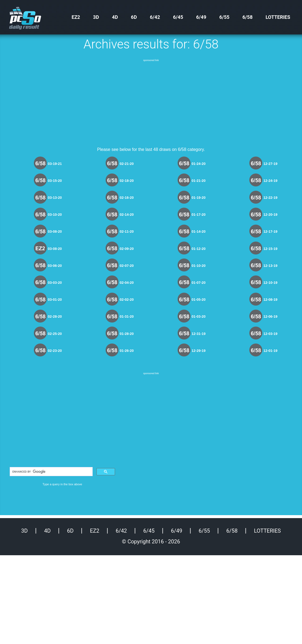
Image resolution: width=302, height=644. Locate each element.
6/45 (178, 17)
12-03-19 (270, 334)
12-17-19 (270, 231)
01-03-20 (199, 316)
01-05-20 (199, 300)
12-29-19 (199, 351)
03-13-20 (55, 198)
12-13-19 (270, 266)
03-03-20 (55, 283)
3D (96, 17)
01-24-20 (199, 164)
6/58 (247, 17)
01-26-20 (127, 351)
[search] (51, 472)
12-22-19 (270, 198)
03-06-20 (55, 266)
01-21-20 (199, 181)
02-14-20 (127, 215)
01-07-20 (199, 283)
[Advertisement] (151, 100)
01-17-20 (199, 215)
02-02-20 (127, 300)
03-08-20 (55, 231)
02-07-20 (127, 266)
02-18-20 (127, 181)
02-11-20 (127, 231)
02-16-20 (127, 198)
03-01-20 (55, 300)
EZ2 (76, 17)
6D (134, 17)
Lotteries (278, 17)
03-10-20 (55, 215)
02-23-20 (55, 351)
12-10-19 (270, 283)
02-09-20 (127, 249)
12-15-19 (270, 249)
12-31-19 (199, 334)
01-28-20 (127, 334)
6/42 (155, 17)
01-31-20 (127, 316)
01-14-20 (199, 231)
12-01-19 (270, 351)
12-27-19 (270, 164)
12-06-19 (270, 316)
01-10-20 (199, 266)
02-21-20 (127, 164)
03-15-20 (55, 181)
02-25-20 (55, 334)
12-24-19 (270, 181)
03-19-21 (55, 164)
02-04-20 (127, 283)
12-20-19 (270, 215)
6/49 (201, 17)
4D (115, 17)
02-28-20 (55, 316)
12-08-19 (270, 300)
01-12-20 (199, 249)
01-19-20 (199, 198)
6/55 (224, 17)
